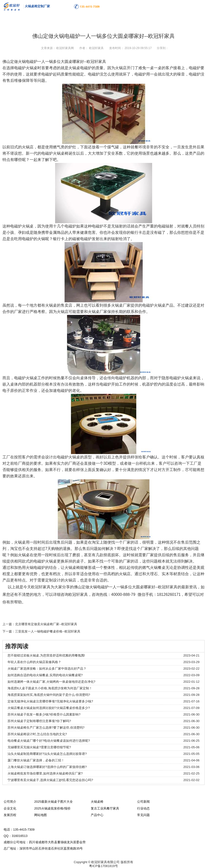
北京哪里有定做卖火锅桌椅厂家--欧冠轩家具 (46, 624)
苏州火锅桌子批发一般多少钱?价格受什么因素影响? (44, 714)
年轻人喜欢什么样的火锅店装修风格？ (34, 662)
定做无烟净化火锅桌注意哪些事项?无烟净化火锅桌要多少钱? (50, 701)
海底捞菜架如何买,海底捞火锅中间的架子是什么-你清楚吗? (49, 695)
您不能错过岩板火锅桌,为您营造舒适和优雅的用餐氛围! (46, 655)
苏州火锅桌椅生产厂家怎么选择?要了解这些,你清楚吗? (46, 728)
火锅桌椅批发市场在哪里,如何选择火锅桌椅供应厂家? (45, 773)
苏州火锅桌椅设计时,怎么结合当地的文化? (37, 734)
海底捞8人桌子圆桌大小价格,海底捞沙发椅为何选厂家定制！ (50, 688)
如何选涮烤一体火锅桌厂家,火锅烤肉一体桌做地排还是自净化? (51, 682)
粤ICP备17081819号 (103, 866)
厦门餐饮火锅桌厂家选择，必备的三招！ (36, 760)
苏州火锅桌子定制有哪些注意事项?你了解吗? (39, 721)
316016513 (20, 836)
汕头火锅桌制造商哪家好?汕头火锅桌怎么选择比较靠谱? (47, 754)
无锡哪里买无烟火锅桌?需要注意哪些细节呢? (39, 747)
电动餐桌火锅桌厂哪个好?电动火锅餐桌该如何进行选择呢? (49, 741)
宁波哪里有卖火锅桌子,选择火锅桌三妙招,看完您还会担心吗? (50, 780)
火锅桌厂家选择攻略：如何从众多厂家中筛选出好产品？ (47, 669)
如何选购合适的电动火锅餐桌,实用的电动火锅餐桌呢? (45, 675)
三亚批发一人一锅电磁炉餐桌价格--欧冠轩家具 (48, 631)
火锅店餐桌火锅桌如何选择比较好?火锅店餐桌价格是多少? (49, 708)
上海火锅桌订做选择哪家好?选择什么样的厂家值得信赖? (47, 767)
